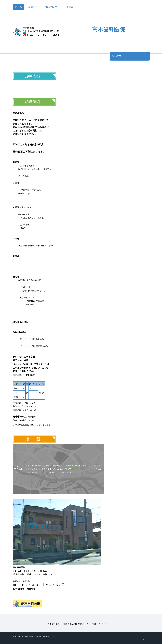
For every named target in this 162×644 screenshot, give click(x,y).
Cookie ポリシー (40, 637)
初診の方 (117, 56)
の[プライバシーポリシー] (83, 469)
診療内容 (33, 7)
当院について (51, 7)
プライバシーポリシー (25, 637)
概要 (14, 637)
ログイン (146, 639)
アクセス (69, 7)
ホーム (18, 7)
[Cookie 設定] (44, 472)
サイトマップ (51, 637)
